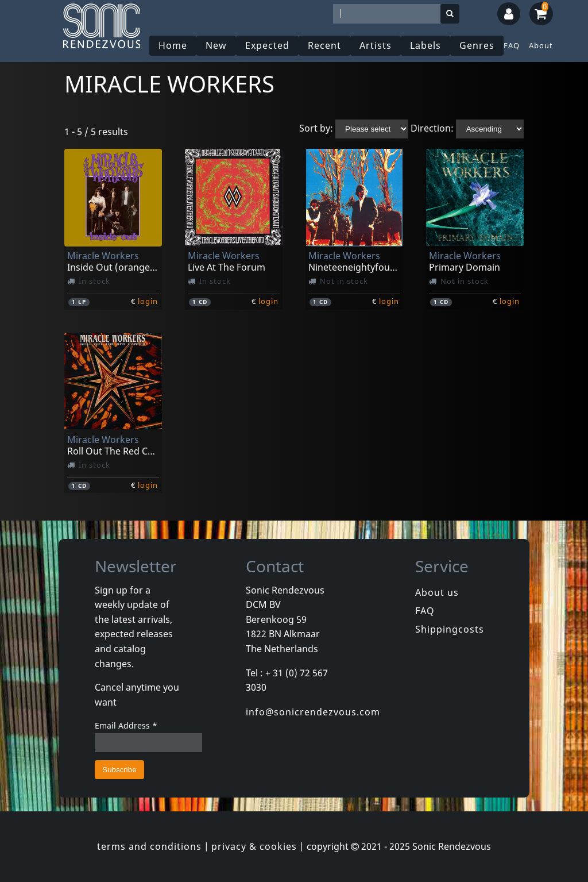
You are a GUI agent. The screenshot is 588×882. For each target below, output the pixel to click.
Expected (267, 45)
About (541, 45)
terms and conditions (149, 846)
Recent (324, 45)
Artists (376, 45)
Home (173, 45)
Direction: (432, 128)
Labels (425, 45)
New (216, 45)
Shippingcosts (450, 629)
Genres (477, 45)
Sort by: (316, 128)
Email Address (126, 725)
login (148, 301)
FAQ (512, 45)
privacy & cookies (254, 846)
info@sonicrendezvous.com (313, 712)
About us (437, 592)
